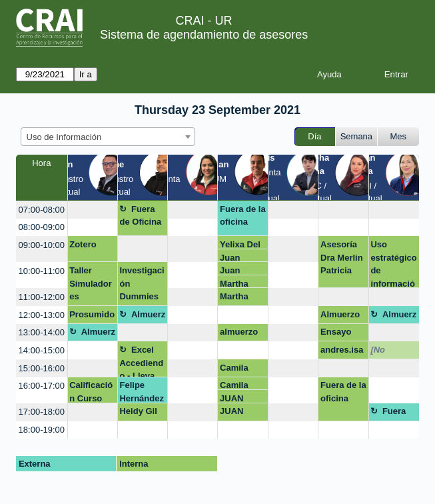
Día (314, 136)
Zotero (83, 244)
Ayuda (329, 74)
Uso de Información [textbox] (64, 137)
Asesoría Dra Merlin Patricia (342, 257)
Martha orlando (236, 284)
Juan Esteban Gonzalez (239, 258)
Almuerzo (142, 317)
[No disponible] (393, 352)
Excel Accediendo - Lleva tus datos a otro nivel (142, 361)
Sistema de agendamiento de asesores (204, 35)
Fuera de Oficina (140, 216)
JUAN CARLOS (238, 398)
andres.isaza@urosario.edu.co (343, 352)
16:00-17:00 (42, 386)
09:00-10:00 (42, 245)
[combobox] (108, 137)
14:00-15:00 (42, 350)
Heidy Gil (138, 411)
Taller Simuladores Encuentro (91, 286)
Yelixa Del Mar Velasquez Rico (241, 244)
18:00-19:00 (42, 430)
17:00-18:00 (42, 412)
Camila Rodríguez (241, 370)
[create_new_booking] (93, 210)
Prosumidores (92, 317)
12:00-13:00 (42, 315)
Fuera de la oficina (243, 216)
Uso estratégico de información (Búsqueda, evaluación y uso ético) (393, 264)
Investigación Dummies (142, 283)
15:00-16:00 (42, 368)
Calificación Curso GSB (91, 391)
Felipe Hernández (141, 391)
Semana (356, 136)
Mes (399, 136)
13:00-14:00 (42, 332)
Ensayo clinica (336, 334)
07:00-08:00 (42, 210)
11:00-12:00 (42, 297)
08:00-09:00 (42, 227)
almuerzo (239, 332)
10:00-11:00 (42, 271)
